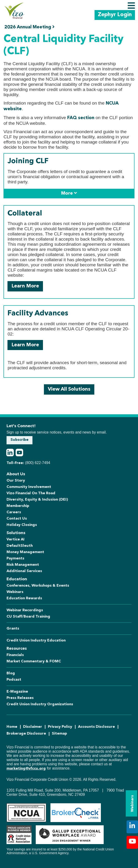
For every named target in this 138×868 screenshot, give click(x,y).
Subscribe (19, 440)
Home (12, 727)
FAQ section (81, 118)
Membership (18, 506)
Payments (15, 559)
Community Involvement (29, 487)
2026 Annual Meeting (30, 27)
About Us (16, 474)
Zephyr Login (115, 15)
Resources (17, 649)
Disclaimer (33, 727)
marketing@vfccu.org (26, 769)
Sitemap (59, 734)
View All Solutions (69, 389)
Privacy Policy (60, 727)
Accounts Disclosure (96, 727)
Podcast (14, 680)
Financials (15, 655)
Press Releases (20, 698)
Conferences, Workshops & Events (38, 586)
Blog (11, 673)
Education (17, 579)
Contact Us (17, 519)
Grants (13, 629)
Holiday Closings (22, 525)
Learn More (25, 286)
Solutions (16, 533)
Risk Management (23, 565)
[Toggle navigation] (131, 6)
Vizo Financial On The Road (31, 493)
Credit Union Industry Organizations (40, 704)
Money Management (25, 552)
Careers (14, 512)
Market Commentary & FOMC (34, 661)
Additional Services (24, 571)
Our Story (16, 481)
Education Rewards (24, 598)
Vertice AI (16, 540)
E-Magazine (17, 692)
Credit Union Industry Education (36, 641)
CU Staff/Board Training (28, 617)
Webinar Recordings (25, 610)
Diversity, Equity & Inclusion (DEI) (37, 500)
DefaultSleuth (20, 546)
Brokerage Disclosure (26, 734)
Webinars (132, 804)
